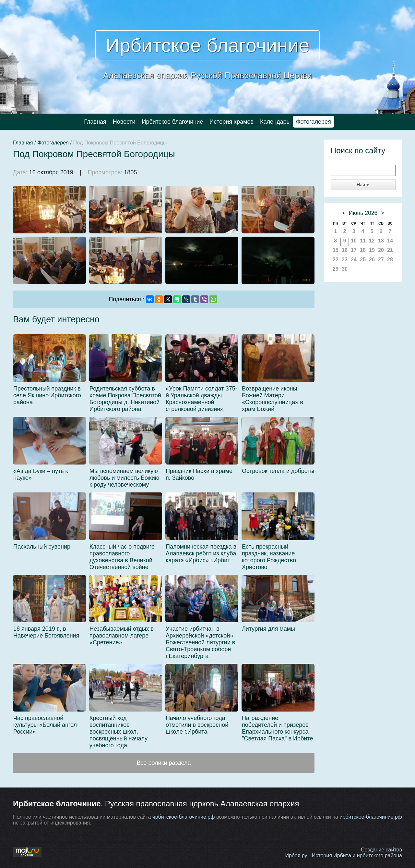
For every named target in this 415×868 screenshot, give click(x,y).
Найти (363, 185)
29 (336, 269)
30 (345, 269)
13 (381, 241)
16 (345, 250)
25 (363, 260)
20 (381, 250)
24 (354, 260)
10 (354, 241)
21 (390, 250)
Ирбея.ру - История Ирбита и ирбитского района (344, 856)
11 (363, 241)
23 (345, 260)
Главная (95, 122)
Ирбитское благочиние (208, 45)
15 (336, 250)
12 (372, 241)
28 (390, 260)
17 (354, 250)
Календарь (275, 122)
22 (336, 260)
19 (372, 250)
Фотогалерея (314, 122)
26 (372, 260)
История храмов (231, 122)
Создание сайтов (381, 850)
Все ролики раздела (164, 763)
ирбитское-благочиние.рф (184, 817)
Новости (124, 122)
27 (381, 260)
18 (363, 250)
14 (390, 241)
